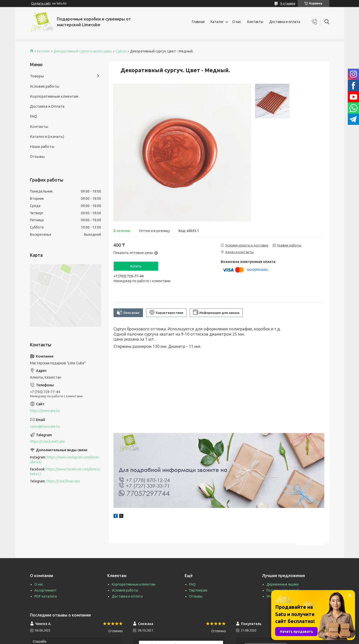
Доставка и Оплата (47, 106)
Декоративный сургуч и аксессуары (83, 51)
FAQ (33, 116)
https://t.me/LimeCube (47, 441)
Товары (37, 76)
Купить (136, 266)
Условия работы (45, 86)
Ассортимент (46, 590)
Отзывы (37, 156)
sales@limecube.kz (45, 427)
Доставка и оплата (285, 22)
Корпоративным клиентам (54, 96)
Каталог (217, 22)
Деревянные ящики (283, 584)
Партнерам (198, 590)
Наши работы (42, 146)
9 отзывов (288, 3)
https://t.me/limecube (63, 481)
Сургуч (121, 51)
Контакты (255, 22)
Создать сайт (41, 3)
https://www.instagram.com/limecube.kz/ (65, 460)
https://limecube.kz (45, 411)
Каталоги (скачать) (47, 136)
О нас (237, 22)
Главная (198, 22)
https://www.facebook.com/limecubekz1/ (65, 472)
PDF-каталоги (46, 596)
